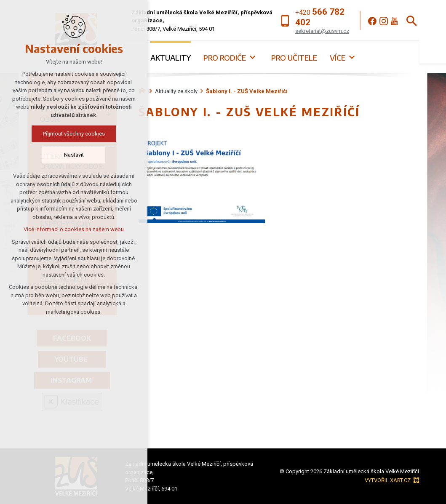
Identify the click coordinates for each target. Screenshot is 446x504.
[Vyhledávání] (412, 21)
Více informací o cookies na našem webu (64, 229)
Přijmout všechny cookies (65, 134)
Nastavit (65, 155)
